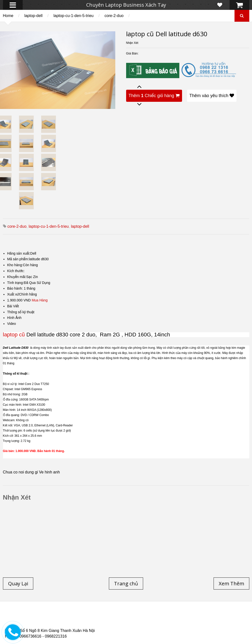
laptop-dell (34, 16)
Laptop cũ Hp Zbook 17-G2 (170, 624)
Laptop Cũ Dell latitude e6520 (108, 627)
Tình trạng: (16, 283)
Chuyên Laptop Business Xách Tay (126, 5)
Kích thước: (16, 271)
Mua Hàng (40, 300)
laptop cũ (14, 335)
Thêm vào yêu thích (212, 96)
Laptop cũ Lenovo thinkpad (126, 618)
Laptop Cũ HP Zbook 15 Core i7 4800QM (107, 624)
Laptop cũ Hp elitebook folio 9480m (87, 621)
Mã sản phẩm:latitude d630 (28, 259)
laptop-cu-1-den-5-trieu (74, 16)
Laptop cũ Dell (79, 618)
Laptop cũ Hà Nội (202, 618)
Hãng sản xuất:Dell (22, 253)
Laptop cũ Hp (45, 618)
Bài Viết (13, 306)
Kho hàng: (15, 265)
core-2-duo (114, 16)
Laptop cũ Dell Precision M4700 (217, 621)
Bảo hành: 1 (16, 288)
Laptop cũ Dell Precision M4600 (154, 621)
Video (12, 324)
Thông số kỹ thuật (21, 312)
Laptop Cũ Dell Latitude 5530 (48, 627)
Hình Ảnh (14, 318)
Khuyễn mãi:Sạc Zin (23, 277)
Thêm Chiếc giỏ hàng (154, 96)
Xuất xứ (13, 294)
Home (8, 16)
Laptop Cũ (168, 618)
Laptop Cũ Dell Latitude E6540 (40, 624)
